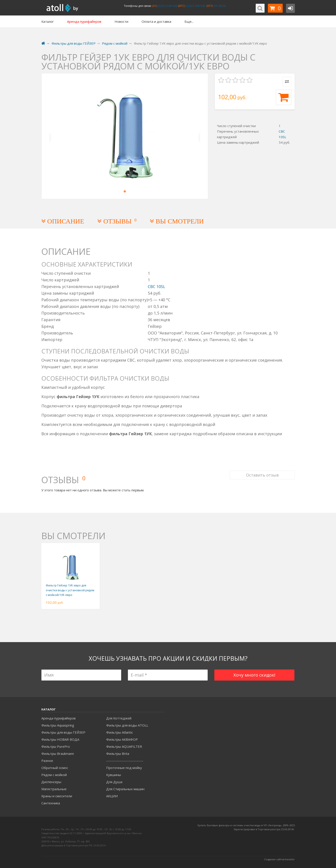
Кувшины (114, 775)
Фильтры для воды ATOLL (127, 725)
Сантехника (51, 803)
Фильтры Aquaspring (58, 725)
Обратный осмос (55, 768)
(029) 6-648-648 (167, 6)
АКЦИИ (112, 796)
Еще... (189, 21)
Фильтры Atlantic (120, 732)
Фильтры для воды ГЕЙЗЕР (63, 732)
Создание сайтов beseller (279, 859)
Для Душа (114, 782)
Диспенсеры (51, 782)
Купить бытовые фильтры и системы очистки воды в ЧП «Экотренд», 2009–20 (245, 825)
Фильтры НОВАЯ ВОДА (60, 739)
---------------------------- (125, 761)
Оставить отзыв (262, 475)
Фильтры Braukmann (58, 754)
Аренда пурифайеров (59, 718)
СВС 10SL (156, 286)
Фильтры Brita (118, 754)
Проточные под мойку (124, 768)
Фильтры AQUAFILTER (124, 746)
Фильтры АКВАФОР (122, 739)
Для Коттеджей (119, 718)
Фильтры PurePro (56, 746)
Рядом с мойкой (54, 775)
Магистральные (54, 789)
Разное (47, 761)
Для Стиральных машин (125, 789)
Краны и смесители (57, 796)
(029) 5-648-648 (195, 6)
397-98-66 (219, 6)
